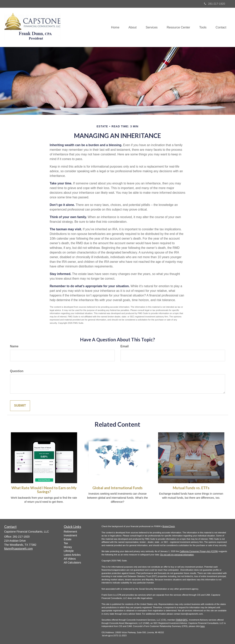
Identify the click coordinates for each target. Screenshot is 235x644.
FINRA (179, 620)
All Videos (70, 559)
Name (14, 346)
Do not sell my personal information (177, 555)
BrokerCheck (169, 526)
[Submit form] (20, 406)
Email (125, 346)
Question (17, 371)
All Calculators (72, 563)
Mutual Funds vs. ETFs (191, 488)
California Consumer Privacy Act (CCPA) (199, 551)
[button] (130, 27)
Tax (66, 543)
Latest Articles (72, 555)
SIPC (185, 620)
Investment (70, 535)
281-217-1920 (214, 4)
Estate (68, 539)
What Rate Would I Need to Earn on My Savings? (44, 490)
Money (68, 547)
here (202, 626)
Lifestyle (69, 551)
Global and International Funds (117, 488)
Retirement (70, 532)
